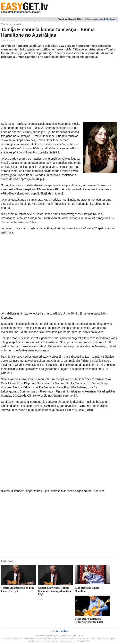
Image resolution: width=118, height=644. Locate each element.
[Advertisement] (60, 91)
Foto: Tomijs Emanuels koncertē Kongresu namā (89, 620)
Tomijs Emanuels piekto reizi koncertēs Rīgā (18, 589)
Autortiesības (60, 631)
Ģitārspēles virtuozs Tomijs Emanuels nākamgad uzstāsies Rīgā (55, 591)
